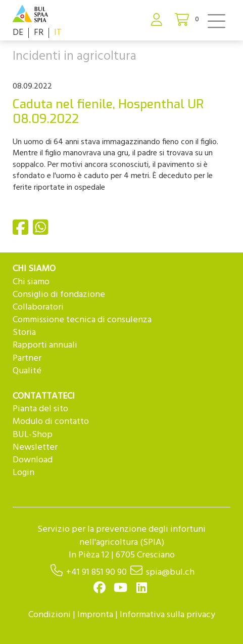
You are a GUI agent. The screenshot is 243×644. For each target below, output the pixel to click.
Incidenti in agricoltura (75, 57)
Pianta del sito (40, 409)
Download (33, 460)
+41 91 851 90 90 (96, 572)
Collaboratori (38, 307)
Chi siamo (31, 282)
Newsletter (35, 447)
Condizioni (50, 615)
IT (58, 33)
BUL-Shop (33, 435)
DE (18, 33)
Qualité (27, 371)
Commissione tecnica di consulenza (82, 320)
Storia (24, 333)
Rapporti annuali (45, 345)
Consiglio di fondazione (59, 295)
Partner (27, 358)
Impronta (95, 615)
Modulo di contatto (51, 422)
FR (39, 33)
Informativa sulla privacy (167, 615)
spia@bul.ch (170, 572)
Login (23, 473)
